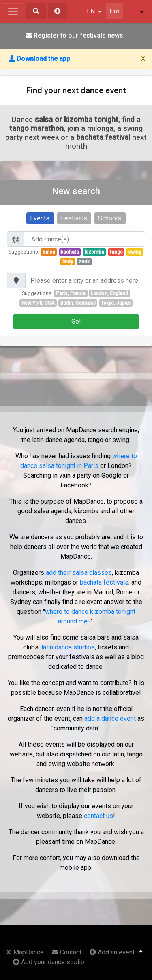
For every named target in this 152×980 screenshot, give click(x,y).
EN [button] (92, 11)
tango (116, 252)
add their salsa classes (79, 573)
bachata (70, 252)
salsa (49, 252)
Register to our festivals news (74, 35)
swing (135, 252)
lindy (68, 262)
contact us (98, 816)
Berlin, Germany (78, 303)
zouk (84, 262)
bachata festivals (104, 582)
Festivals (74, 218)
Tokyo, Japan (116, 303)
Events (40, 218)
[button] (137, 11)
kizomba (94, 252)
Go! (76, 321)
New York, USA (38, 303)
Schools (110, 218)
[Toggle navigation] (13, 11)
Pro (115, 11)
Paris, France (71, 293)
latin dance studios (68, 647)
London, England (109, 293)
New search (76, 191)
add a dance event (110, 718)
